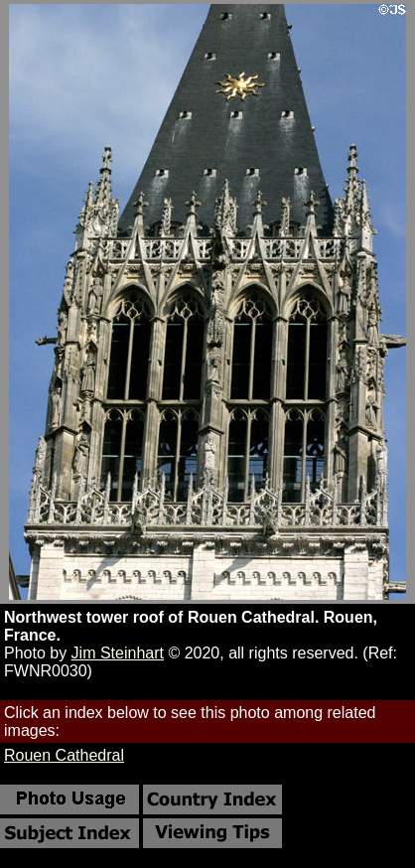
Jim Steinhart (118, 653)
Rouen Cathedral (64, 755)
